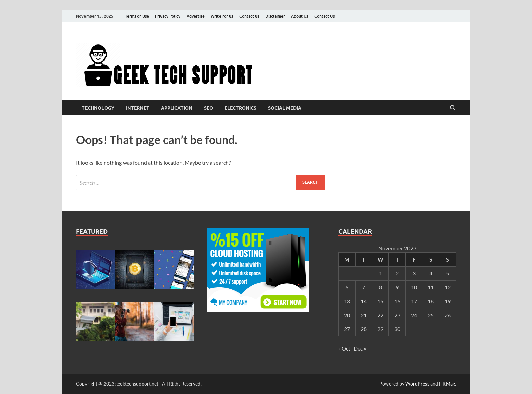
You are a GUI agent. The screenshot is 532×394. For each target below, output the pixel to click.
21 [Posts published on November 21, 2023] (364, 315)
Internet (138, 108)
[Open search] (453, 108)
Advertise (196, 16)
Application (177, 108)
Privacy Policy (168, 16)
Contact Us (324, 16)
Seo (208, 108)
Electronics (241, 108)
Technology (98, 108)
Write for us (222, 16)
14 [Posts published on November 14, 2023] (364, 301)
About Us (300, 16)
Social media (285, 108)
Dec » (360, 348)
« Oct (344, 348)
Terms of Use (137, 16)
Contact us (249, 16)
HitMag (447, 384)
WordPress (417, 384)
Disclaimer (275, 16)
